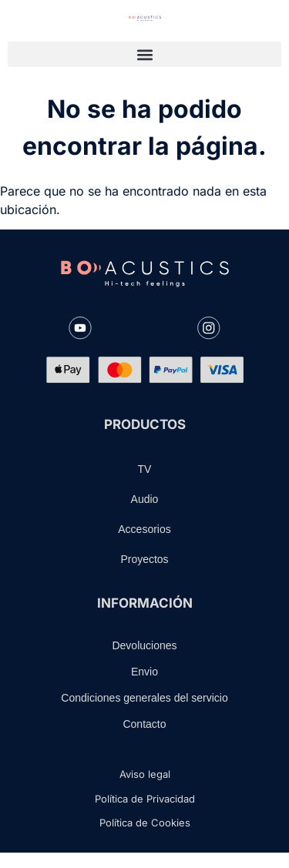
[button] (144, 54)
